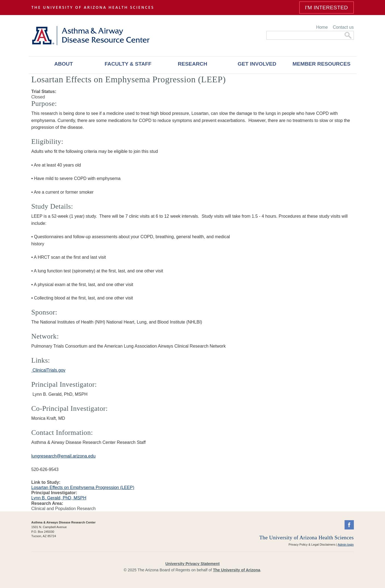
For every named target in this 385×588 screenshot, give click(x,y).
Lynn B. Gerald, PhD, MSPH (59, 498)
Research (193, 64)
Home (322, 27)
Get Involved (257, 64)
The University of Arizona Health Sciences (307, 538)
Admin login (346, 545)
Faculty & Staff (128, 64)
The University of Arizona (236, 570)
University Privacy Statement (192, 564)
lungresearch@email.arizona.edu (64, 456)
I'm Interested (326, 8)
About (63, 64)
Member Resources (321, 64)
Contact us (343, 27)
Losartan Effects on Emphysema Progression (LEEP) (83, 487)
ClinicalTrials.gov (49, 370)
